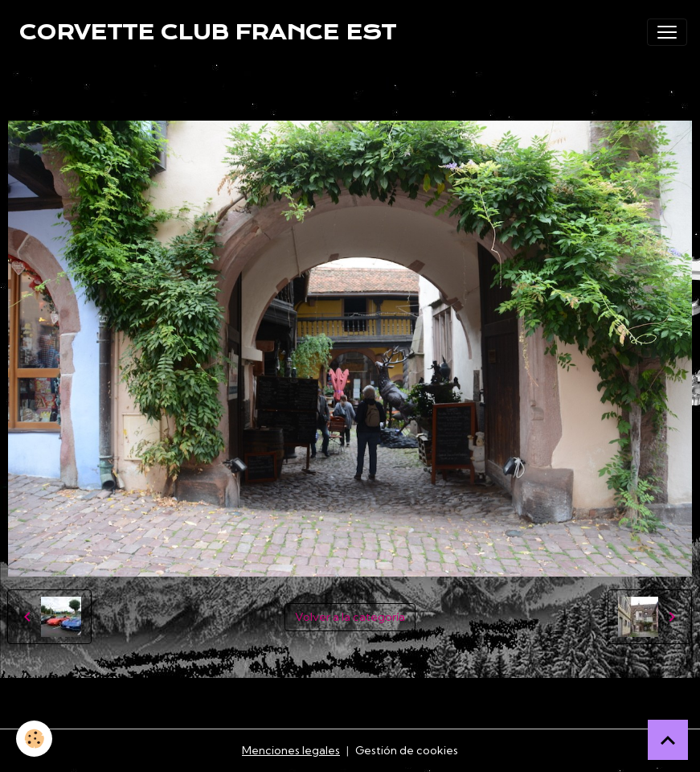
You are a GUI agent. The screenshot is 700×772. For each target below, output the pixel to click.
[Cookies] (34, 739)
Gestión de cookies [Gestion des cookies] (407, 750)
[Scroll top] (668, 740)
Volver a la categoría (350, 617)
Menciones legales (291, 750)
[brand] (208, 32)
